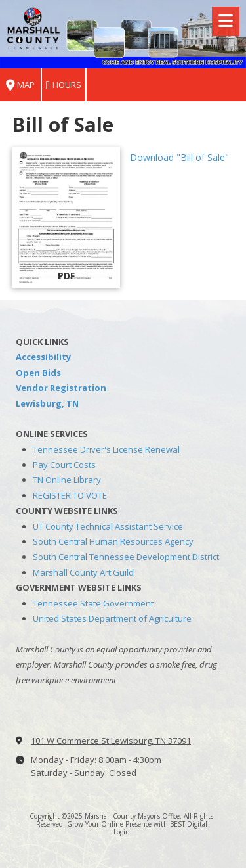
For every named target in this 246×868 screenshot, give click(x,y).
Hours (64, 85)
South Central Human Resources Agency (113, 541)
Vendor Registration (61, 388)
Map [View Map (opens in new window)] (20, 85)
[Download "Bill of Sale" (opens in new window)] (66, 217)
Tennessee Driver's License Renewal (106, 449)
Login (122, 832)
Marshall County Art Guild (83, 572)
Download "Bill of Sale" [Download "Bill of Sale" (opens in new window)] (179, 157)
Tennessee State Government (93, 603)
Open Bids (38, 373)
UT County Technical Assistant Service (108, 526)
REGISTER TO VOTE (70, 495)
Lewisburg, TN (47, 403)
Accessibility (43, 357)
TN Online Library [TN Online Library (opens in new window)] (67, 480)
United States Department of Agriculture (112, 618)
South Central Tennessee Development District (126, 557)
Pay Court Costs (64, 465)
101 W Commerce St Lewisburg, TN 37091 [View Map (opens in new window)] (111, 741)
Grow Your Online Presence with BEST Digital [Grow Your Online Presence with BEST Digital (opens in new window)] (137, 824)
